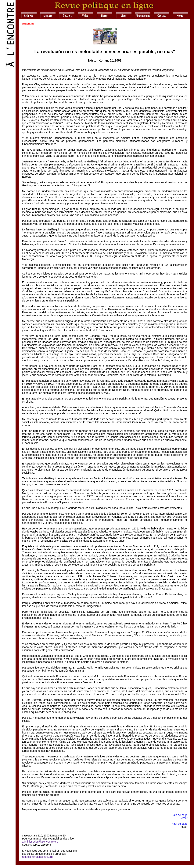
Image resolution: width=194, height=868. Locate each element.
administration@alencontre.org (40, 842)
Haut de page (179, 815)
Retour (183, 818)
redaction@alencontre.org (37, 857)
